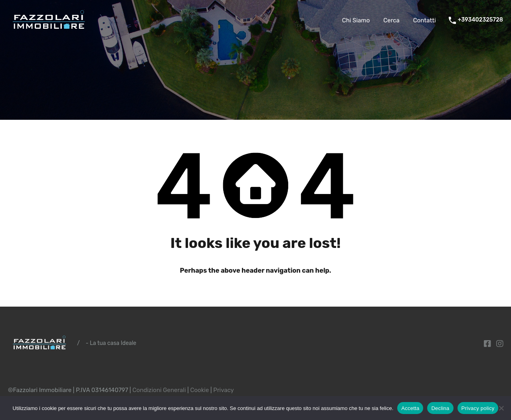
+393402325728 (480, 20)
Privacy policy (478, 408)
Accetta (410, 408)
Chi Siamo (356, 20)
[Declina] (501, 409)
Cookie (199, 390)
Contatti (425, 20)
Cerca (391, 20)
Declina (440, 408)
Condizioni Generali (159, 390)
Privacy (224, 390)
